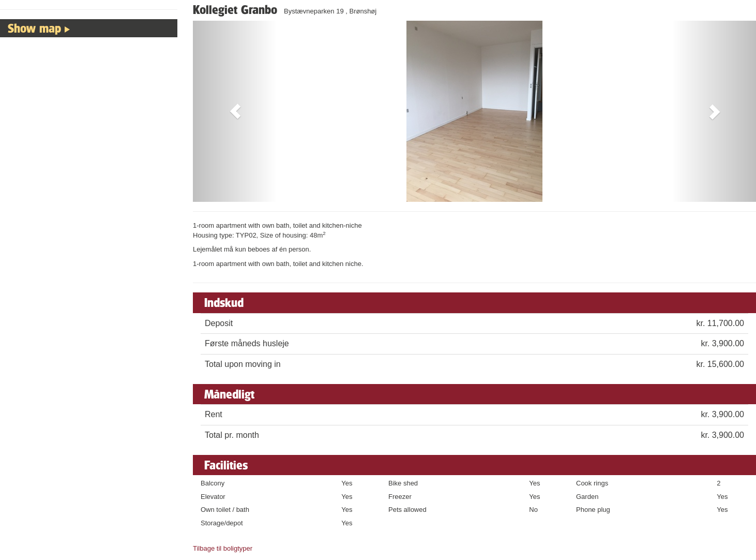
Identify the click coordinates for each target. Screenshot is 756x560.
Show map (34, 28)
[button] (235, 111)
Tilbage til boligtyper (223, 548)
